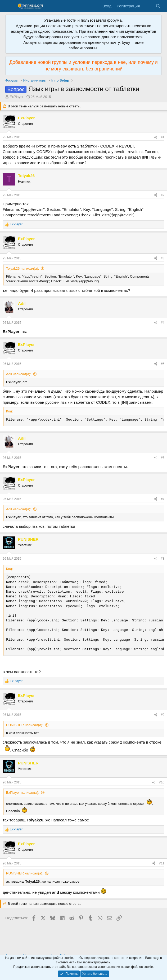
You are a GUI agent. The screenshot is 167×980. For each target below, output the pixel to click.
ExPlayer (17, 97)
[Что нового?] (148, 6)
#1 (163, 137)
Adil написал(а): (19, 374)
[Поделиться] (156, 137)
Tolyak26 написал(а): (22, 268)
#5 (163, 364)
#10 (162, 782)
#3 (163, 258)
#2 (163, 195)
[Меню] (10, 6)
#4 (163, 323)
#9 (163, 715)
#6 (163, 458)
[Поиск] (158, 6)
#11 (162, 863)
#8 (163, 559)
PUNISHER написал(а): (25, 725)
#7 (163, 499)
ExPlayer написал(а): (23, 793)
